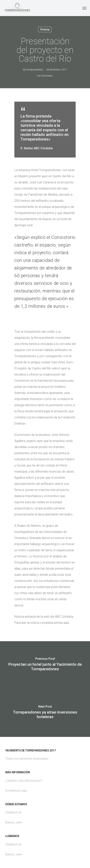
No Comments (45, 76)
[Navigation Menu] (84, 8)
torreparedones (35, 70)
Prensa (45, 29)
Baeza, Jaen (14, 822)
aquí (66, 623)
